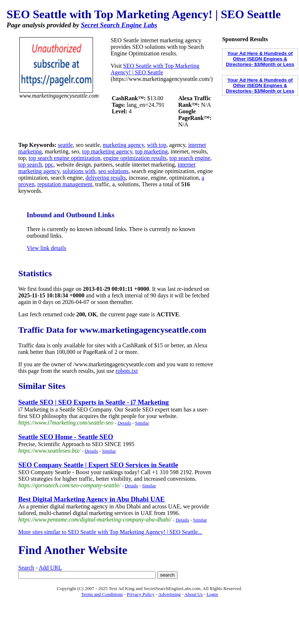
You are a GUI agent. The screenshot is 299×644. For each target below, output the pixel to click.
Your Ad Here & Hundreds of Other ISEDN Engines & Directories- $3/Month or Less (260, 59)
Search (26, 568)
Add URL (50, 568)
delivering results (106, 178)
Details (125, 423)
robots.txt (127, 371)
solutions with (79, 171)
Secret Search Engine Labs (119, 25)
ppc (49, 165)
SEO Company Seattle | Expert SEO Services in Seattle (98, 465)
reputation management (65, 184)
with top (157, 145)
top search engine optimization (64, 158)
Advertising (169, 594)
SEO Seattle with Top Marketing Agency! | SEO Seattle (155, 69)
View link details (46, 248)
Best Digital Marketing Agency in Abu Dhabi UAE (92, 499)
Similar (142, 423)
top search (30, 165)
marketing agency (123, 145)
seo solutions (113, 171)
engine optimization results (135, 158)
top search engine (190, 158)
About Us (194, 594)
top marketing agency (107, 151)
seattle (65, 145)
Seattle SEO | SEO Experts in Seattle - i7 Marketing (94, 402)
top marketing (152, 151)
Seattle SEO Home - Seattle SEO (66, 437)
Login (212, 594)
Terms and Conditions (102, 594)
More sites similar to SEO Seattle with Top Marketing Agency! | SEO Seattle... (110, 532)
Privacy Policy (141, 594)
